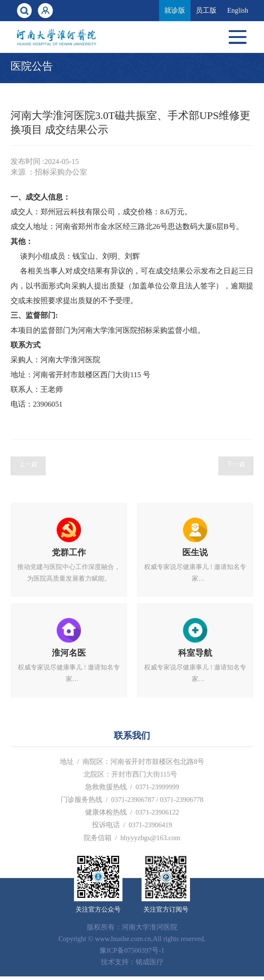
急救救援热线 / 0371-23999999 (132, 791)
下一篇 (236, 469)
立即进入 (69, 554)
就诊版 (175, 10)
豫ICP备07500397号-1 (132, 954)
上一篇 (28, 469)
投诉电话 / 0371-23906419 (132, 829)
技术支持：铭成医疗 (132, 966)
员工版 (206, 10)
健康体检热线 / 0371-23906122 (132, 816)
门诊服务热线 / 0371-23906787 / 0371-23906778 (132, 803)
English (238, 10)
